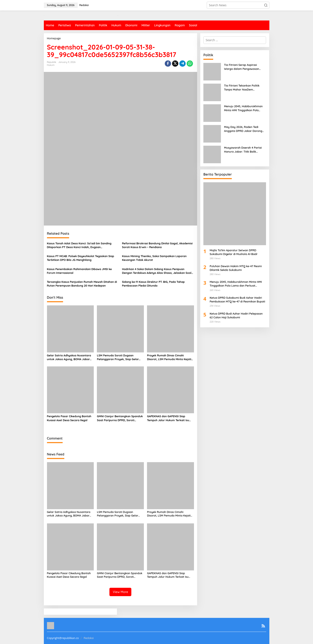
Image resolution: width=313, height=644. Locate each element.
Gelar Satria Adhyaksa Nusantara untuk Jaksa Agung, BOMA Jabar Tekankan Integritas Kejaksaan (69, 357)
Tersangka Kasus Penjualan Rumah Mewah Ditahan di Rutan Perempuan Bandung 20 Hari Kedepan (82, 284)
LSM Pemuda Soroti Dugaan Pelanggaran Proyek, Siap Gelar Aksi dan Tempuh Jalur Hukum (118, 357)
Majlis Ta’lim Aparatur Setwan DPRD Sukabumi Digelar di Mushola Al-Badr (234, 252)
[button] (266, 5)
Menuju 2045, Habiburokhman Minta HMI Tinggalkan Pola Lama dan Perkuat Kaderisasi (243, 108)
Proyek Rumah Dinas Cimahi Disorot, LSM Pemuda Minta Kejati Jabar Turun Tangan (169, 357)
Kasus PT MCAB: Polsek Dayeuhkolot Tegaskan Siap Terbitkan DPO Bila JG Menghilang (81, 258)
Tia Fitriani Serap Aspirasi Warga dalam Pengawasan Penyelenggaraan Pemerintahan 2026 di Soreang (245, 67)
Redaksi (89, 638)
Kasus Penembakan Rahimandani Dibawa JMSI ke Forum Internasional (79, 271)
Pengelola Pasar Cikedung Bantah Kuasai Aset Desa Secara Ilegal (69, 418)
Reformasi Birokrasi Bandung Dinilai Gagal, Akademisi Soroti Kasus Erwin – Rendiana (157, 245)
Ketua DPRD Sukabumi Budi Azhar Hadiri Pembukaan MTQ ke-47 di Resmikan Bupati (237, 300)
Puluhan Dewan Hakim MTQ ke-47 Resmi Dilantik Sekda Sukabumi (236, 268)
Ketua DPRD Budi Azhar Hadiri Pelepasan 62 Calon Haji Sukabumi (236, 315)
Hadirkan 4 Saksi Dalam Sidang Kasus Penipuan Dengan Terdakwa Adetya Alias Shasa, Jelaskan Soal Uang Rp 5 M (157, 271)
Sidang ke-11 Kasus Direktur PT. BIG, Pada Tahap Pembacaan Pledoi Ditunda (153, 284)
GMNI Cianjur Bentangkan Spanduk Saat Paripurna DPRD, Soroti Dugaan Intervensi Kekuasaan (120, 418)
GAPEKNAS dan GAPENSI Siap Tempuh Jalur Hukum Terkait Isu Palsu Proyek (168, 418)
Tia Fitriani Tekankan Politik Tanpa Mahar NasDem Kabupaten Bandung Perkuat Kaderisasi (243, 87)
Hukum (51, 65)
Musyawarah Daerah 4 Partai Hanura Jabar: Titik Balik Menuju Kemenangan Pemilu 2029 (243, 150)
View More (120, 592)
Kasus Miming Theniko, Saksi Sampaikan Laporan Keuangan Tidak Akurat (154, 258)
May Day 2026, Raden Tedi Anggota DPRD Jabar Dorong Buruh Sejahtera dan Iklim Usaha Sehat (243, 129)
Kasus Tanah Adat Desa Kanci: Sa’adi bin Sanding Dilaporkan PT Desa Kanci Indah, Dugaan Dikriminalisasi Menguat (79, 245)
